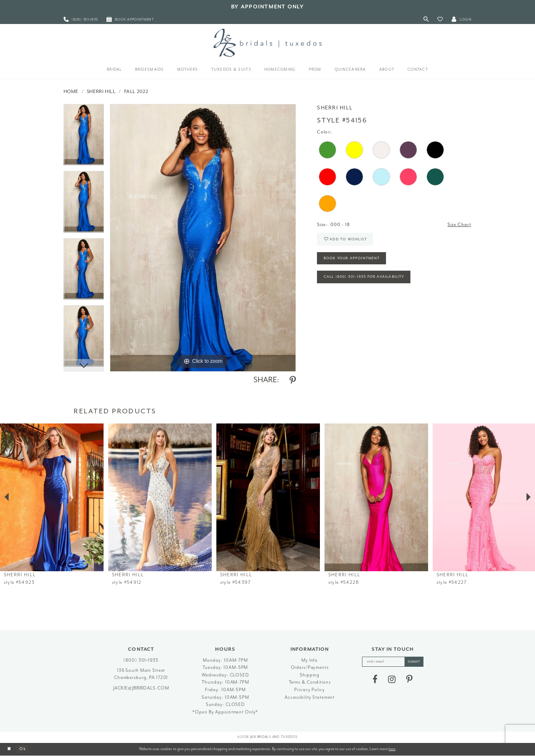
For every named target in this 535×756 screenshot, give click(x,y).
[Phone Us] (80, 20)
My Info (310, 660)
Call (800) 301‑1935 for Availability (364, 277)
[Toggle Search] (426, 20)
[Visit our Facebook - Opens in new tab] (375, 679)
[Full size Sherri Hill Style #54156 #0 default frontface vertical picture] (203, 238)
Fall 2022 (136, 92)
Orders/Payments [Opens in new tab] (310, 667)
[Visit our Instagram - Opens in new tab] (392, 679)
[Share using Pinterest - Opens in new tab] (293, 381)
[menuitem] (80, 20)
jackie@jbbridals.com (141, 688)
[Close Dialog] (9, 749)
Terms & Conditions (310, 682)
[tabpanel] (84, 138)
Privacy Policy (309, 690)
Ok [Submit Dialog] (23, 749)
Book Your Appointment (352, 258)
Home (71, 92)
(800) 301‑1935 (141, 660)
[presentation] (52, 497)
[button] (440, 20)
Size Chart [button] (459, 225)
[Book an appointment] (130, 20)
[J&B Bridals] (267, 43)
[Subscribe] (414, 662)
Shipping (310, 675)
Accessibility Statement (310, 697)
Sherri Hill (101, 92)
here (392, 749)
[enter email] (393, 662)
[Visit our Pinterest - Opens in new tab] (409, 679)
